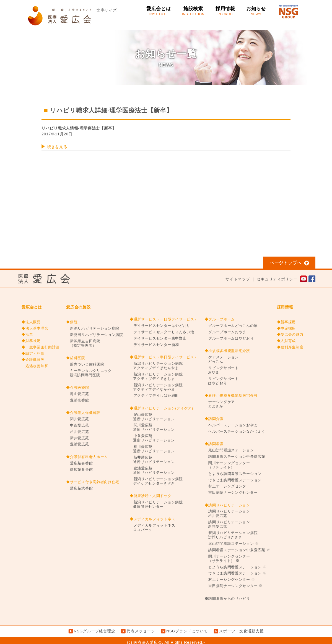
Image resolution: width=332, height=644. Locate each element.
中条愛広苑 (77, 425)
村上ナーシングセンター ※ (230, 580)
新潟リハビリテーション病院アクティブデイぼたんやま (156, 366)
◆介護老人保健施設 (83, 413)
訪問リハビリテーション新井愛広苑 (227, 524)
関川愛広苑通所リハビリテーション (152, 427)
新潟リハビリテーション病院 (93, 328)
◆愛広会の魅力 (290, 335)
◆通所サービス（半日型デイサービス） (164, 357)
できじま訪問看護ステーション (233, 480)
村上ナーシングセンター (227, 486)
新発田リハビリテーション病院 (95, 335)
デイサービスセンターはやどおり (160, 326)
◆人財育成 (286, 341)
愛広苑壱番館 (79, 463)
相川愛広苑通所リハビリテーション (152, 449)
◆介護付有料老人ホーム (87, 457)
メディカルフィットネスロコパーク (152, 528)
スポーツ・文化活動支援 (242, 631)
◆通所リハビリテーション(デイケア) (161, 408)
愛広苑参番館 (79, 470)
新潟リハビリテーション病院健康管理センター (156, 504)
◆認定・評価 (33, 354)
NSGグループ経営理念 (95, 631)
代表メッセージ (141, 631)
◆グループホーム (220, 319)
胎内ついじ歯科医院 (85, 364)
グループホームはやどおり (229, 338)
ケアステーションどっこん (222, 359)
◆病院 (72, 322)
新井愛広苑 (77, 438)
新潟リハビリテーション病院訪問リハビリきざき (231, 535)
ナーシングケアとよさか (220, 404)
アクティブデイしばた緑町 (154, 396)
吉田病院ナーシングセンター (231, 493)
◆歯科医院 (76, 358)
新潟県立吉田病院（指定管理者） (83, 343)
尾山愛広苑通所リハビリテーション (152, 417)
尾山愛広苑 (77, 394)
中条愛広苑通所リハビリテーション (152, 438)
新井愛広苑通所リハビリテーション (152, 460)
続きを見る (57, 147)
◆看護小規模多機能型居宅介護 (231, 396)
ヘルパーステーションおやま (231, 425)
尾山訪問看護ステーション (229, 450)
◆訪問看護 (214, 444)
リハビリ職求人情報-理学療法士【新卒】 (79, 128)
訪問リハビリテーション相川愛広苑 (227, 514)
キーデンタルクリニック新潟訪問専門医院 (89, 373)
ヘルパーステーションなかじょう (235, 432)
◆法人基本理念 (35, 328)
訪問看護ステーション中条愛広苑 (235, 457)
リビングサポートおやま (222, 370)
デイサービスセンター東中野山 (158, 338)
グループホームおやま (226, 332)
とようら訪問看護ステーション (233, 474)
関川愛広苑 (77, 419)
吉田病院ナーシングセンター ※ (234, 586)
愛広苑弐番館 (79, 488)
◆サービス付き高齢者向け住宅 (93, 482)
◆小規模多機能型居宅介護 (227, 351)
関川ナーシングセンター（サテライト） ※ (227, 559)
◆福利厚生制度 (290, 347)
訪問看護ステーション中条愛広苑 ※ (238, 550)
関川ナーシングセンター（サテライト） (227, 465)
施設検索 (193, 11)
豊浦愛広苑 (77, 444)
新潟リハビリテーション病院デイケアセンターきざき (156, 481)
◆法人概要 (31, 322)
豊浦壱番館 (77, 400)
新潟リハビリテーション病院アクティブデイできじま (156, 377)
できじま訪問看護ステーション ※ (236, 573)
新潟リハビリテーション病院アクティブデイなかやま (156, 387)
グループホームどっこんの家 (231, 326)
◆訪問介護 (214, 419)
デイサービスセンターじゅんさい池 (162, 332)
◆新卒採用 (286, 322)
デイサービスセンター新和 (154, 345)
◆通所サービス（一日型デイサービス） (164, 319)
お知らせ (256, 11)
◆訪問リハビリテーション (227, 505)
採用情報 (225, 11)
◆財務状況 (31, 341)
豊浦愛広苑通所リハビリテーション (152, 470)
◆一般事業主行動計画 (41, 347)
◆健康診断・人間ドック (151, 496)
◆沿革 (27, 335)
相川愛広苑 (77, 432)
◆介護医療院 (77, 388)
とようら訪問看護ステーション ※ (236, 567)
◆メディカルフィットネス (152, 519)
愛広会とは (159, 11)
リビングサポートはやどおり (222, 381)
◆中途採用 (286, 328)
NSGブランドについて (187, 631)
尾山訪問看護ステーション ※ (232, 544)
